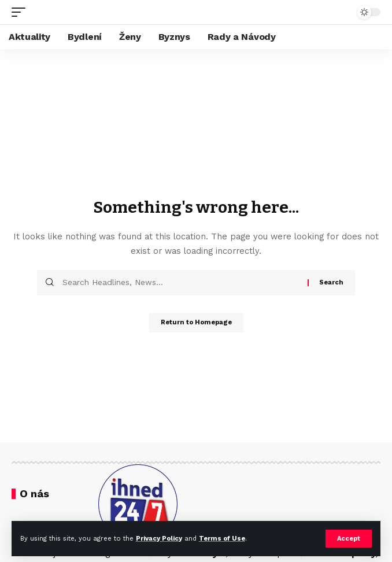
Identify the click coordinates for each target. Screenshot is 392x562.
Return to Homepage (196, 322)
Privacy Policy (159, 539)
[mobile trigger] (21, 12)
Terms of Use (222, 539)
